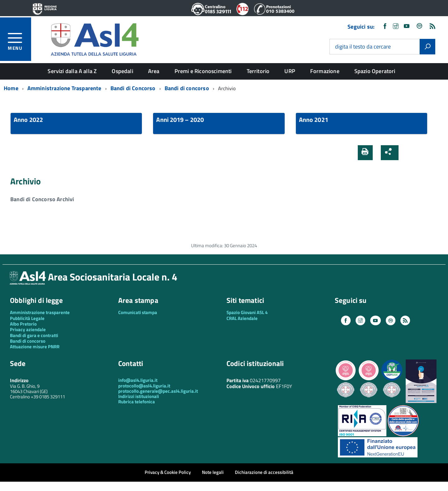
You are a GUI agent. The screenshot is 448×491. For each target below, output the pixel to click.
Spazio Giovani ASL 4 (247, 312)
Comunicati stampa (138, 312)
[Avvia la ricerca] (427, 47)
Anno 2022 (28, 120)
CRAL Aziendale (242, 318)
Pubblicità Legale (27, 318)
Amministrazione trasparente (40, 312)
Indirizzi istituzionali (139, 396)
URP (290, 71)
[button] (408, 153)
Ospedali (122, 71)
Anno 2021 (314, 120)
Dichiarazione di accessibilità (264, 472)
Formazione (325, 71)
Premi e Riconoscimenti (203, 71)
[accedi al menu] (19, 41)
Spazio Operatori (375, 71)
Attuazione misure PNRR (35, 347)
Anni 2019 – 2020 (180, 120)
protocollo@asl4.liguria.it (144, 386)
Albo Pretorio (23, 324)
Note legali (213, 472)
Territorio (258, 71)
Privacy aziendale (28, 329)
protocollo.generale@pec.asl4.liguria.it (158, 391)
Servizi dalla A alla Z (72, 71)
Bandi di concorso (28, 341)
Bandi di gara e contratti (34, 335)
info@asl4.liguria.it (138, 380)
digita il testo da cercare (363, 47)
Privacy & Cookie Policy (168, 472)
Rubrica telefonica (137, 402)
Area (154, 71)
